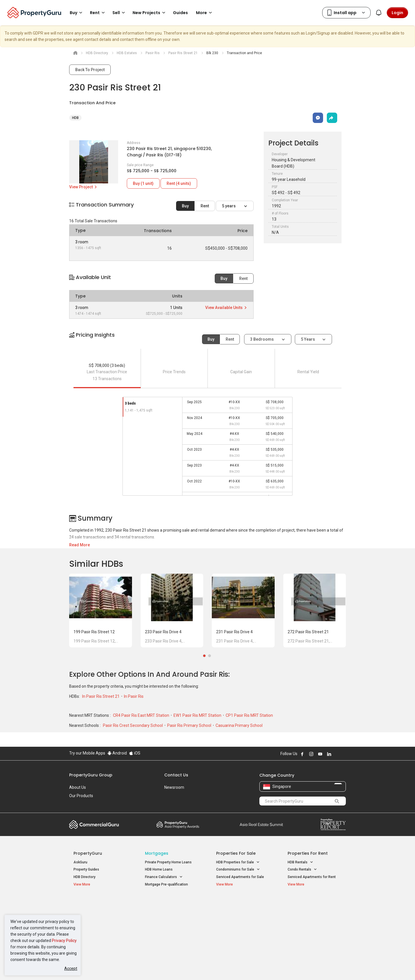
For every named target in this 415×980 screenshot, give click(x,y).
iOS (135, 753)
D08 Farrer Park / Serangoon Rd (313, 933)
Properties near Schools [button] (238, 926)
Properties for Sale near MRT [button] (171, 918)
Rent (205, 206)
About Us (78, 787)
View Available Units (226, 308)
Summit (261, 824)
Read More (80, 545)
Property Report (333, 824)
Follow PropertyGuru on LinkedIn (329, 754)
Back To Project (90, 70)
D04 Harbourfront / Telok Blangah (314, 912)
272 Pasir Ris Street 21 (308, 632)
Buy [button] (77, 13)
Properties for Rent (308, 853)
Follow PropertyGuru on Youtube (320, 754)
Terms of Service (131, 967)
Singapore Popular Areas (314, 903)
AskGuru (80, 862)
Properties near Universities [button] (241, 918)
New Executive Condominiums (98, 920)
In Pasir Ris (134, 696)
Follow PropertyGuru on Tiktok (344, 754)
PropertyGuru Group (91, 775)
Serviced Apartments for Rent (312, 877)
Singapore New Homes (97, 903)
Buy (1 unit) (143, 183)
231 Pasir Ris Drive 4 (234, 632)
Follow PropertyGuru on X (337, 754)
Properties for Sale (236, 853)
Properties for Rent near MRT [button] (171, 926)
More (205, 13)
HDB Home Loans (159, 869)
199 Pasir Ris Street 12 (94, 632)
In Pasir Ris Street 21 (101, 696)
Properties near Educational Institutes (239, 906)
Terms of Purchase (202, 967)
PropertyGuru (88, 853)
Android (117, 753)
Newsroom (174, 787)
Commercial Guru (94, 824)
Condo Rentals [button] (302, 870)
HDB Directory (84, 877)
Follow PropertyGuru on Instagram (311, 754)
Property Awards (178, 824)
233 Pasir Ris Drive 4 (163, 632)
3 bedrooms (262, 339)
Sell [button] (120, 13)
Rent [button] (98, 13)
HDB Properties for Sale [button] (238, 862)
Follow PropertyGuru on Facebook (302, 754)
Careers (76, 804)
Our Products (81, 796)
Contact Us (176, 775)
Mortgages (157, 853)
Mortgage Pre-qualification (166, 884)
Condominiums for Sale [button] (238, 870)
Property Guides (86, 869)
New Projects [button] (150, 13)
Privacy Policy (64, 941)
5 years (229, 206)
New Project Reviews (90, 927)
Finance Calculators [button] (164, 877)
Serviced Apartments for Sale (240, 877)
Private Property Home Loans (168, 862)
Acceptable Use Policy (89, 967)
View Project (83, 187)
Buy (185, 206)
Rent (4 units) (179, 183)
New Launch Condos (90, 912)
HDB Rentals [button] (300, 862)
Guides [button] (180, 13)
